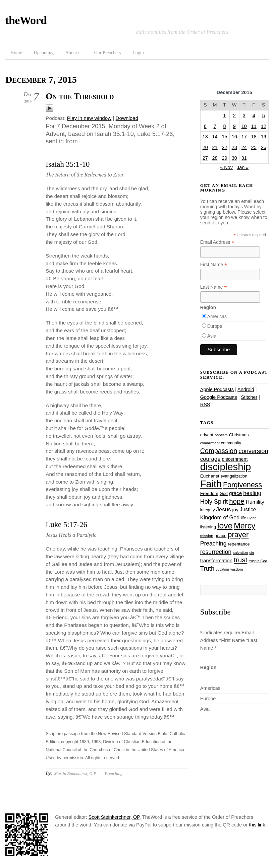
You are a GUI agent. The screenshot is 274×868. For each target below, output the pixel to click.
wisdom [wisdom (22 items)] (237, 569)
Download (127, 118)
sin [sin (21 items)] (252, 553)
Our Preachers (108, 53)
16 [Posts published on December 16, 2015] (234, 137)
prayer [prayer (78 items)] (238, 535)
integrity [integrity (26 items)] (208, 510)
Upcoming (44, 53)
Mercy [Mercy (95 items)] (244, 526)
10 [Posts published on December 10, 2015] (244, 126)
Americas (217, 316)
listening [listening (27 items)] (208, 527)
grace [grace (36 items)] (235, 493)
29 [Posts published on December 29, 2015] (225, 158)
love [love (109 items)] (225, 526)
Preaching (114, 773)
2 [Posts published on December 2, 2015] (234, 116)
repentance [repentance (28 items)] (239, 544)
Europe (215, 326)
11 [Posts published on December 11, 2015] (254, 126)
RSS (205, 405)
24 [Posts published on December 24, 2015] (244, 147)
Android (246, 389)
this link (257, 825)
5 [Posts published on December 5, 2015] (264, 116)
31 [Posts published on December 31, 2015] (244, 158)
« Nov (226, 167)
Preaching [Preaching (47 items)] (213, 544)
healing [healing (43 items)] (252, 493)
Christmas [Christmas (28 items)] (239, 435)
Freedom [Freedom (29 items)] (209, 493)
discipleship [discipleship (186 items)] (226, 467)
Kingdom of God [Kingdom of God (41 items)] (220, 517)
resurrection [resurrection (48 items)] (216, 552)
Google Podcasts (219, 397)
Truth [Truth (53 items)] (207, 568)
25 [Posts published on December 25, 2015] (254, 147)
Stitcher (249, 397)
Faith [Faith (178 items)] (211, 484)
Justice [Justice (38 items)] (248, 510)
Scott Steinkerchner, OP (114, 817)
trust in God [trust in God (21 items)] (258, 561)
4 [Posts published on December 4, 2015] (254, 116)
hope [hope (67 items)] (237, 501)
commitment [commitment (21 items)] (210, 443)
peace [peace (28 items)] (221, 536)
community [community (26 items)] (231, 443)
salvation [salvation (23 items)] (240, 553)
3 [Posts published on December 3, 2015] (244, 116)
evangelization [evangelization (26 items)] (234, 476)
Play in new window (89, 118)
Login (138, 53)
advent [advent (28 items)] (207, 435)
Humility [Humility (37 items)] (255, 502)
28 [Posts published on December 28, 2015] (215, 158)
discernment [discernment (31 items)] (235, 459)
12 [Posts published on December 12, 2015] (264, 126)
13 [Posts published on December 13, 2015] (205, 137)
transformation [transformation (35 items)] (216, 560)
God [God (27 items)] (224, 493)
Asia (212, 336)
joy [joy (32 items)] (235, 510)
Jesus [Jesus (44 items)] (223, 510)
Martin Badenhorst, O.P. (75, 773)
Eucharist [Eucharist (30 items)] (210, 476)
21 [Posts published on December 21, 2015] (215, 147)
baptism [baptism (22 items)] (221, 435)
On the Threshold (80, 96)
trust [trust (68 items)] (240, 560)
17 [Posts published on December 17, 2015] (244, 137)
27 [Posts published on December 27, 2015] (205, 158)
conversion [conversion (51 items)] (253, 451)
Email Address (217, 242)
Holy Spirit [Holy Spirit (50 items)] (214, 502)
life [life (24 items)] (243, 518)
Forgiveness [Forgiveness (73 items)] (242, 485)
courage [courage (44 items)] (210, 459)
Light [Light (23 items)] (252, 518)
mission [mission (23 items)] (207, 536)
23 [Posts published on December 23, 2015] (234, 147)
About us (74, 53)
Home (16, 53)
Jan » (243, 167)
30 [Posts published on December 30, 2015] (234, 158)
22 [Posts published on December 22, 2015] (225, 147)
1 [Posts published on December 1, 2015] (225, 116)
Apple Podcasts (217, 389)
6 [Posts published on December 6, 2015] (205, 126)
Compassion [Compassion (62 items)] (219, 451)
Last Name (214, 287)
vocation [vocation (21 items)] (222, 569)
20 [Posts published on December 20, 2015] (205, 147)
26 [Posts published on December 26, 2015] (264, 147)
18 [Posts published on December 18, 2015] (254, 137)
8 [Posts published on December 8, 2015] (225, 126)
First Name (214, 265)
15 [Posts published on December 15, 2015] (225, 137)
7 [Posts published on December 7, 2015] (215, 126)
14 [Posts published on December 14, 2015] (215, 137)
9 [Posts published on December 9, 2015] (234, 126)
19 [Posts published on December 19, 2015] (264, 137)
